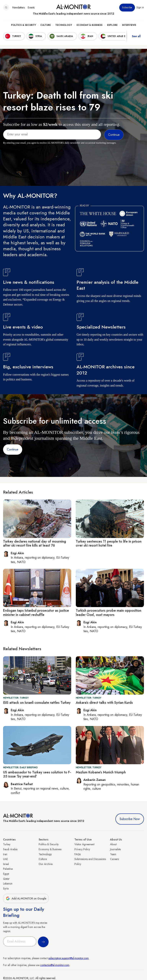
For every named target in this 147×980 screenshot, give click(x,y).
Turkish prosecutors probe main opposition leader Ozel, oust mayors (109, 613)
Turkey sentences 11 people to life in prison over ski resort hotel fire (109, 544)
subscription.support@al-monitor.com (69, 958)
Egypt (6, 874)
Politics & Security (23, 25)
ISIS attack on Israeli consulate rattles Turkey (37, 703)
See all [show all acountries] (136, 36)
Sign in (140, 7)
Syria (6, 888)
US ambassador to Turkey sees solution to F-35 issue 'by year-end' (37, 774)
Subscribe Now (130, 819)
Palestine (8, 869)
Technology (64, 25)
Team (113, 854)
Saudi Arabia (10, 849)
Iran (5, 854)
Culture (46, 25)
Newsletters (18, 7)
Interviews (129, 25)
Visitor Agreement (84, 844)
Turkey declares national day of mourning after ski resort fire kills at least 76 (35, 544)
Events (31, 7)
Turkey (7, 844)
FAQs (78, 854)
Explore (112, 25)
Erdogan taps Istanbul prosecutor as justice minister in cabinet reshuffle (36, 613)
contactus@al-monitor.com (55, 965)
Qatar (6, 879)
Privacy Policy (82, 849)
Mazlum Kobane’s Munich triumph (101, 772)
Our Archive (46, 864)
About (113, 844)
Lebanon (8, 884)
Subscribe (127, 7)
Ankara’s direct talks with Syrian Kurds (104, 703)
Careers (114, 859)
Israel (6, 864)
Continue (13, 449)
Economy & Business (89, 25)
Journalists (115, 849)
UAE (5, 859)
